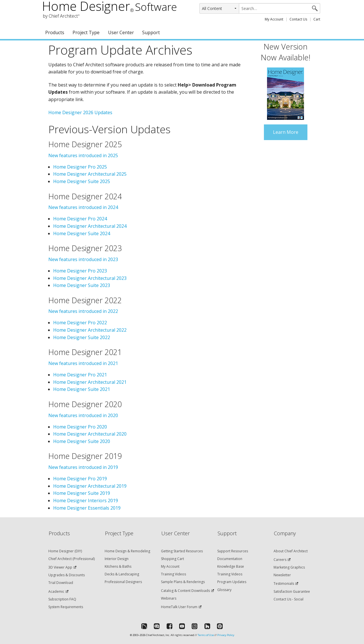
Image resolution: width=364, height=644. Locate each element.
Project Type (86, 32)
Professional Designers (123, 582)
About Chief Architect (291, 551)
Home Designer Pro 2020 (80, 427)
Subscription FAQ (62, 599)
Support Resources (233, 551)
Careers (280, 560)
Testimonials (284, 584)
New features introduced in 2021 (83, 363)
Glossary (224, 590)
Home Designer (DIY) (65, 551)
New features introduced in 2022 (83, 311)
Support (151, 32)
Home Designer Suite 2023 (82, 285)
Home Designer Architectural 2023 (90, 278)
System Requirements (66, 607)
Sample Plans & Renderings (183, 582)
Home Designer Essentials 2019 (87, 508)
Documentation (230, 559)
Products (55, 32)
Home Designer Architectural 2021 (90, 382)
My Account (274, 19)
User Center (121, 32)
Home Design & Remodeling (127, 551)
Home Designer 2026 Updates (80, 112)
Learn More (286, 132)
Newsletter (282, 575)
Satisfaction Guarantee (292, 591)
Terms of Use (206, 635)
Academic (56, 591)
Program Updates (232, 582)
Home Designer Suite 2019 (82, 493)
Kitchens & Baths (118, 566)
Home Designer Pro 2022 (80, 323)
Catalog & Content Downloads (185, 591)
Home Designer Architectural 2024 (90, 226)
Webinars (169, 598)
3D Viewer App (60, 567)
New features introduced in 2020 (83, 415)
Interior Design (117, 559)
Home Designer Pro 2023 (80, 271)
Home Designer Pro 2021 (80, 375)
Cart (317, 19)
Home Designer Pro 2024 (80, 219)
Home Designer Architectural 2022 (90, 330)
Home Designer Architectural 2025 (90, 174)
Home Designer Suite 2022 (82, 337)
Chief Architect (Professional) (72, 559)
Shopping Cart (172, 559)
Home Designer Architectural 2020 (90, 434)
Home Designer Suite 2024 (82, 233)
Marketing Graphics (289, 567)
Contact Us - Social (288, 599)
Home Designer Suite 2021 (82, 389)
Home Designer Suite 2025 (82, 181)
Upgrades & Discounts (67, 575)
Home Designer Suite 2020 (82, 441)
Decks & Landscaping (122, 574)
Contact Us (298, 19)
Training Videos (173, 574)
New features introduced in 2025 (83, 155)
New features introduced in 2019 (83, 467)
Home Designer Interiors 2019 (86, 501)
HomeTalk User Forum (179, 607)
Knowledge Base (231, 566)
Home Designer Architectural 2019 (90, 486)
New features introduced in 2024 (83, 207)
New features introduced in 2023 (83, 259)
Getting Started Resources (182, 551)
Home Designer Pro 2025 (80, 167)
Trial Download (61, 583)
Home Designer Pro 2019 (80, 479)
